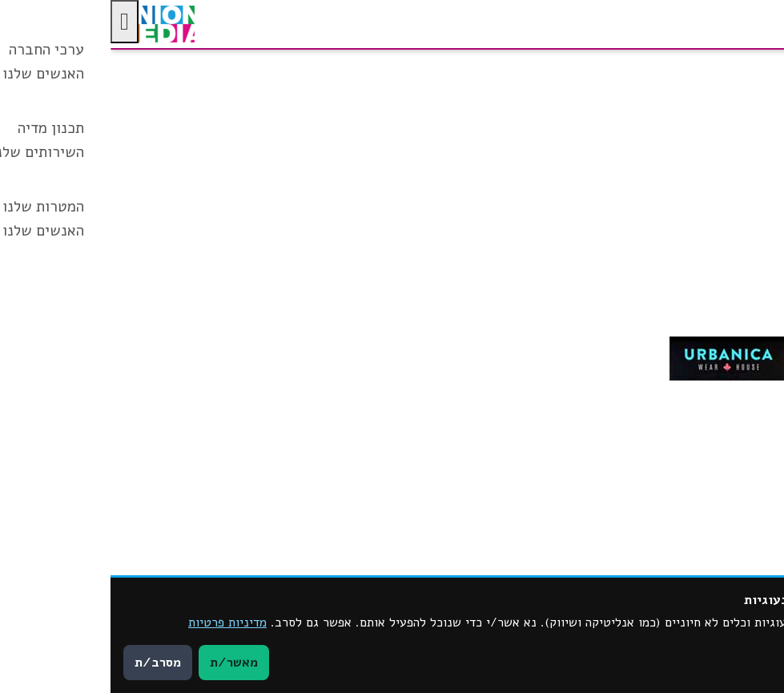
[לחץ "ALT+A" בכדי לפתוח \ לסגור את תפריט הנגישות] (14, 22)
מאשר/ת (123, 663)
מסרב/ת (47, 663)
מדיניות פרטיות (117, 622)
